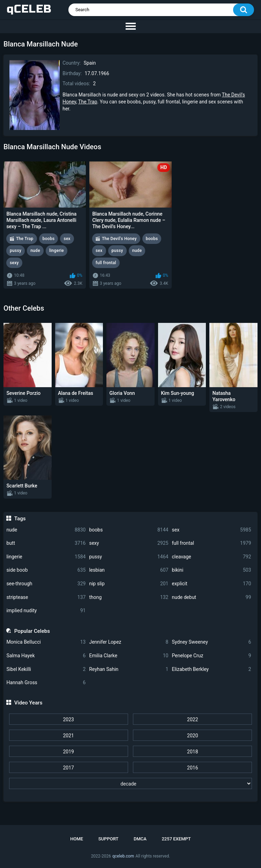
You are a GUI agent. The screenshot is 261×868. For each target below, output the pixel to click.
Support (109, 839)
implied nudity (46, 611)
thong (129, 597)
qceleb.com (123, 856)
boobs (129, 530)
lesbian (129, 570)
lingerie (46, 557)
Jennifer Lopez (129, 642)
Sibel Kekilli (46, 669)
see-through (46, 584)
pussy (129, 557)
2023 (68, 719)
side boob (46, 570)
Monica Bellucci (46, 642)
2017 (68, 768)
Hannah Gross (46, 683)
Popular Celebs (32, 631)
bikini (211, 570)
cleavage (211, 557)
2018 (192, 752)
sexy (129, 543)
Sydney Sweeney (211, 642)
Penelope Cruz (211, 656)
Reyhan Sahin (129, 669)
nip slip (129, 584)
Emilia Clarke (129, 656)
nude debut (211, 597)
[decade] (131, 783)
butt (46, 543)
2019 (68, 752)
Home (77, 839)
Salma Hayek (46, 656)
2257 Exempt (176, 839)
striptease (46, 597)
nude (46, 530)
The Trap (88, 102)
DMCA (140, 839)
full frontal (211, 543)
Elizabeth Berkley (211, 669)
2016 (192, 768)
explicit (211, 584)
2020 (192, 736)
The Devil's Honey (119, 239)
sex (211, 530)
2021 (68, 736)
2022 (192, 719)
